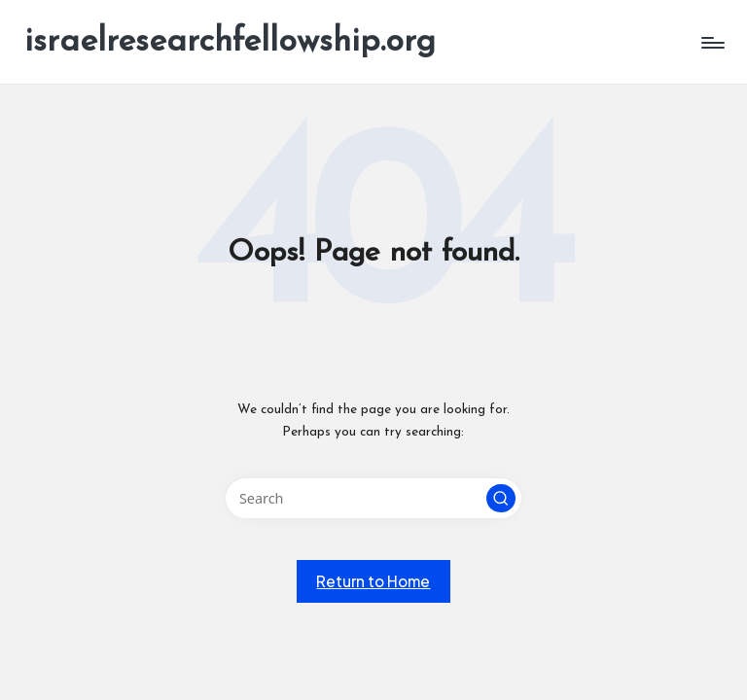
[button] (501, 499)
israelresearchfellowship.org (230, 42)
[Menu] (711, 43)
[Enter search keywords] (373, 498)
